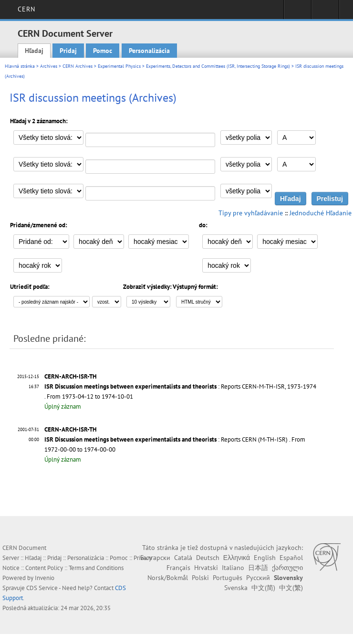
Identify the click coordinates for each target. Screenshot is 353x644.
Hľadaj (34, 51)
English (265, 558)
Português (228, 578)
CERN (26, 9)
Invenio (45, 578)
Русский (258, 578)
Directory (325, 12)
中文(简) (263, 588)
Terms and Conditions (96, 568)
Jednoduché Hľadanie (321, 213)
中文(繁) (291, 588)
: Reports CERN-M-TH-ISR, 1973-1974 (180, 386)
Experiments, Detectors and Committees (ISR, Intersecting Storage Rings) (218, 66)
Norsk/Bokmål (168, 578)
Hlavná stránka (20, 66)
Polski (200, 578)
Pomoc (103, 51)
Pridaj (68, 51)
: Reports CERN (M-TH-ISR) (166, 439)
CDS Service (42, 588)
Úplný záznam (63, 406)
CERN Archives (78, 66)
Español (291, 558)
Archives (49, 66)
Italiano (233, 568)
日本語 (258, 568)
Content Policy (44, 568)
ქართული (287, 568)
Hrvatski (206, 568)
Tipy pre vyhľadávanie (251, 213)
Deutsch (208, 558)
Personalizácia (149, 51)
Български (155, 558)
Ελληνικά (237, 558)
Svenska (236, 588)
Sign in (297, 12)
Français (178, 568)
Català (183, 558)
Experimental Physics (119, 66)
